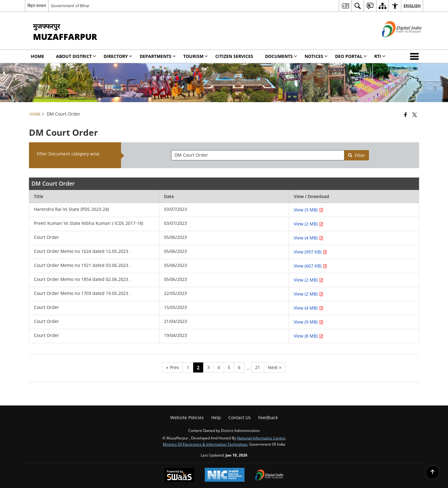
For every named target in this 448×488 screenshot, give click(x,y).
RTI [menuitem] (380, 56)
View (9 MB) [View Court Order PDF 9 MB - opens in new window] (308, 322)
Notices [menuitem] (316, 56)
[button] (416, 56)
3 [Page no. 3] (208, 367)
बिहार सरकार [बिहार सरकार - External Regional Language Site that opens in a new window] (37, 6)
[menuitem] (345, 6)
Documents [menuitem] (281, 56)
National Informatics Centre (261, 438)
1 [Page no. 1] (188, 367)
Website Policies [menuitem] (187, 417)
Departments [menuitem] (158, 56)
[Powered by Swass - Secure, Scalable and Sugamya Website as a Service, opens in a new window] (179, 476)
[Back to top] (432, 472)
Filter (357, 155)
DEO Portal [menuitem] (351, 56)
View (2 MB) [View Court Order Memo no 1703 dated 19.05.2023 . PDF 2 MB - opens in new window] (308, 294)
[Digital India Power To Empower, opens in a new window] (269, 476)
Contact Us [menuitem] (240, 417)
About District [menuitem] (76, 56)
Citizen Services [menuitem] (234, 56)
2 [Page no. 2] (198, 367)
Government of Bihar (70, 6)
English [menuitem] (412, 6)
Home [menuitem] (37, 56)
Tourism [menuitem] (196, 56)
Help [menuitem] (216, 417)
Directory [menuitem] (118, 56)
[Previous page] (173, 367)
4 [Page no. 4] (219, 367)
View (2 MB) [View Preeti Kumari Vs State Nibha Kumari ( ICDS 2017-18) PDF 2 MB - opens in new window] (308, 224)
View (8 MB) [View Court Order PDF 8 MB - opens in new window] (308, 336)
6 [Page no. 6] (239, 367)
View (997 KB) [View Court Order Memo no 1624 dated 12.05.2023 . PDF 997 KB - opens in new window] (310, 252)
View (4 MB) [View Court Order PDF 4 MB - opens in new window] (308, 238)
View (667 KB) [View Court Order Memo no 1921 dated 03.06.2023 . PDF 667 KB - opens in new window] (310, 266)
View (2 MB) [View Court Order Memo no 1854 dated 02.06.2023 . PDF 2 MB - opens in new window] (308, 280)
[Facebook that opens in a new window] (406, 115)
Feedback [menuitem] (268, 417)
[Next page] (275, 367)
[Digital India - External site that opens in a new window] (394, 42)
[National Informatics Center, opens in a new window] (225, 475)
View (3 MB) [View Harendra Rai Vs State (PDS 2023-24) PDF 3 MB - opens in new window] (308, 210)
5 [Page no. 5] (229, 367)
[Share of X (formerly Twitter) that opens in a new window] (415, 115)
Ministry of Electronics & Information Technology (205, 444)
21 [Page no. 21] (258, 367)
